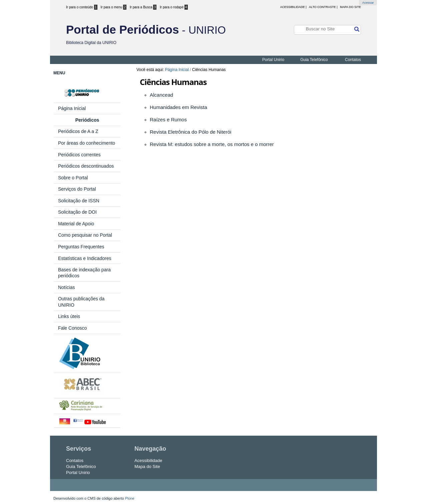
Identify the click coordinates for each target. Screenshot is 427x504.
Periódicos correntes (79, 155)
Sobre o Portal (73, 178)
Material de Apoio (76, 224)
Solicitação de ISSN (79, 201)
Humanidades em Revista (178, 107)
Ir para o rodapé (174, 7)
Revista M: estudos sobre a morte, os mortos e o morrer (212, 144)
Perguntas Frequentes (82, 247)
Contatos (353, 60)
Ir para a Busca (143, 7)
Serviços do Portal (77, 189)
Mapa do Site (350, 7)
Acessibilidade (148, 460)
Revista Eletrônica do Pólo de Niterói (190, 132)
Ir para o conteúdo (82, 7)
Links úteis (69, 316)
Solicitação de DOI (77, 212)
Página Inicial (177, 70)
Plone (130, 498)
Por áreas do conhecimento (87, 143)
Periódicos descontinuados (86, 166)
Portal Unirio (273, 60)
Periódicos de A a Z (78, 131)
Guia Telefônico (314, 60)
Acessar (368, 2)
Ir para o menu (114, 7)
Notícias (67, 287)
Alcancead (161, 95)
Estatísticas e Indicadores (85, 258)
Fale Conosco (72, 328)
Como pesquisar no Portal (85, 235)
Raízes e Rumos (168, 119)
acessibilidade (293, 7)
